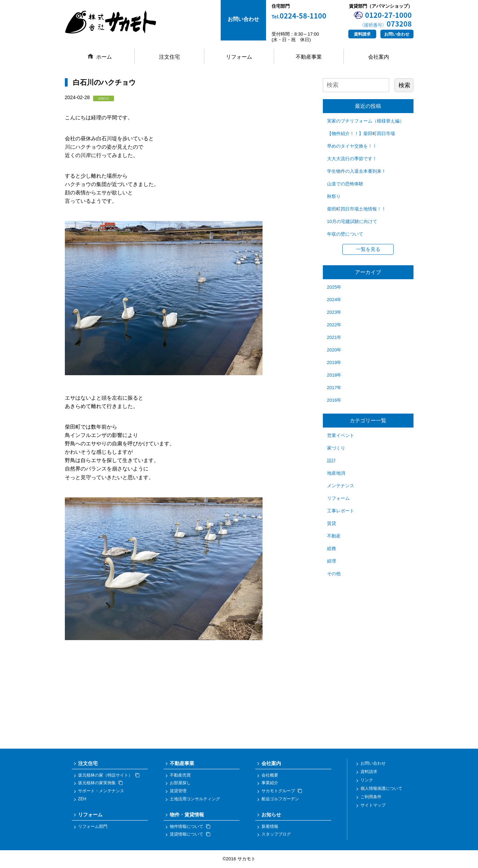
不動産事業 (309, 57)
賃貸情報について (190, 834)
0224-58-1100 (299, 16)
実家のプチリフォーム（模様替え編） (366, 121)
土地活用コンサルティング (195, 799)
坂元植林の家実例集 (100, 783)
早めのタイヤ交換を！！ (352, 146)
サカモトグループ (282, 791)
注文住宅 (169, 57)
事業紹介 (270, 783)
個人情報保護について (381, 789)
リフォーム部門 (93, 826)
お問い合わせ (397, 34)
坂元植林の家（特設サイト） (109, 775)
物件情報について (190, 826)
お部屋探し (180, 783)
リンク (367, 780)
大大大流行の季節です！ (352, 159)
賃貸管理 (178, 791)
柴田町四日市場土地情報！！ (356, 209)
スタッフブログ (276, 834)
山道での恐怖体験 (345, 184)
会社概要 (270, 775)
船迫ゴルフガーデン (280, 799)
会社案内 (379, 57)
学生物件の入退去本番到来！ (356, 171)
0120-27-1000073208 (386, 19)
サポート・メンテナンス (101, 791)
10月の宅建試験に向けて (352, 221)
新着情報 (270, 826)
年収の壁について (345, 234)
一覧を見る (368, 249)
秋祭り (334, 196)
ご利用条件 (371, 797)
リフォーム (239, 57)
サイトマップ (373, 806)
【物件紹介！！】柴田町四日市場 (361, 133)
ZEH (82, 799)
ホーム (104, 57)
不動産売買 (180, 775)
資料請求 (362, 34)
